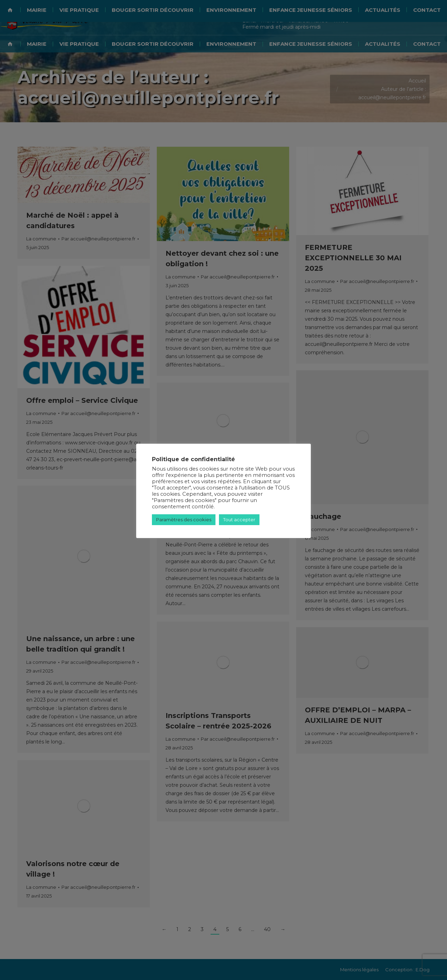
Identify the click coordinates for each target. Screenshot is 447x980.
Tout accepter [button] (239, 520)
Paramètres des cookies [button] (184, 520)
